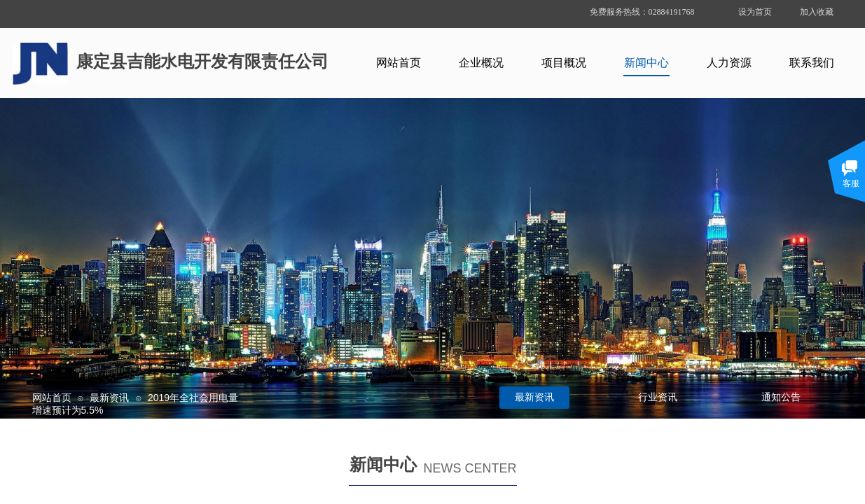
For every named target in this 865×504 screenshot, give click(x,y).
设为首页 (755, 12)
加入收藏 (817, 12)
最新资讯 (109, 398)
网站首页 (52, 398)
